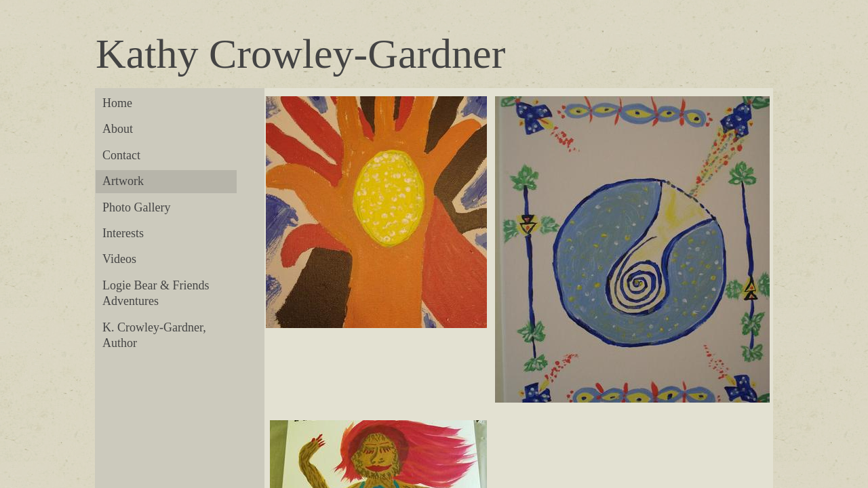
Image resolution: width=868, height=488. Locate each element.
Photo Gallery (137, 207)
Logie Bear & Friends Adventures (156, 293)
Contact (121, 155)
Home (117, 103)
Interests (123, 233)
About (118, 129)
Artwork (123, 181)
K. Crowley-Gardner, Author (154, 335)
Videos (119, 259)
